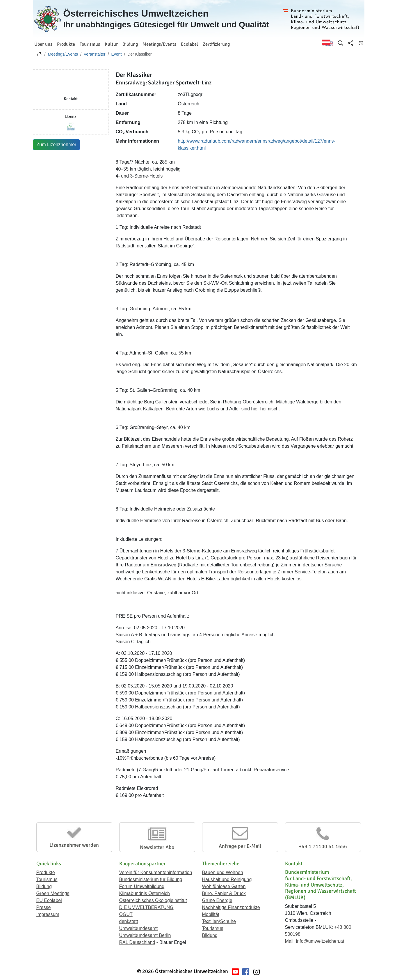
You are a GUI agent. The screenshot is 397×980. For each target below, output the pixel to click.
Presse (44, 907)
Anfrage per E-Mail (240, 846)
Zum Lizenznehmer (57, 145)
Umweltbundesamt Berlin (145, 935)
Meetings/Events (63, 54)
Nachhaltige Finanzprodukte (231, 907)
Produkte (46, 872)
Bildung (44, 886)
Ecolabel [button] (189, 44)
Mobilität (211, 914)
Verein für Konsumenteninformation (156, 872)
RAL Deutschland (137, 942)
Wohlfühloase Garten (224, 886)
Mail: (290, 941)
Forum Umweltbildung (142, 886)
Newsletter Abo (157, 847)
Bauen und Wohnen (223, 872)
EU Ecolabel (49, 900)
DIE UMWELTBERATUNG (146, 907)
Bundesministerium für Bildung (151, 879)
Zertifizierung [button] (216, 44)
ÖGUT (126, 914)
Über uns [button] (43, 44)
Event (116, 54)
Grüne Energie (217, 900)
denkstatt (129, 921)
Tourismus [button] (90, 44)
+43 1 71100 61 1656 (323, 846)
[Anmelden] (360, 43)
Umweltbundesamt (139, 928)
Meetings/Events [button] (159, 44)
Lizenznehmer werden (74, 845)
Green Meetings (53, 893)
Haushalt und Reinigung (227, 879)
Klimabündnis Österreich (145, 893)
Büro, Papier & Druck (224, 893)
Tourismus (47, 879)
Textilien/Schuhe (219, 921)
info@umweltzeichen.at (320, 941)
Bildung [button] (130, 44)
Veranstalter (95, 54)
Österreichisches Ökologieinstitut (153, 900)
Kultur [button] (111, 44)
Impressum (48, 914)
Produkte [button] (66, 44)
